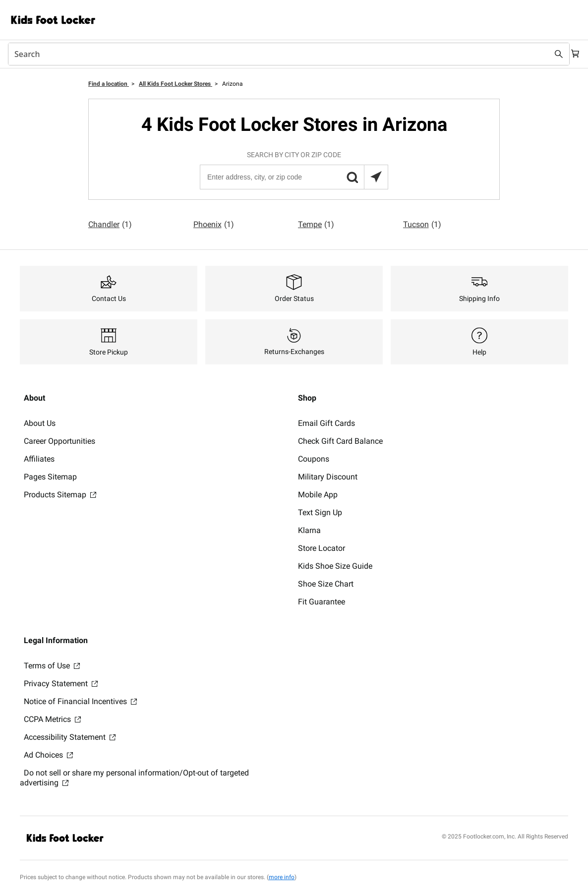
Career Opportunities (59, 441)
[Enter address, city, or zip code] (294, 177)
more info (282, 877)
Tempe (316, 225)
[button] (352, 177)
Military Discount (328, 477)
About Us (40, 423)
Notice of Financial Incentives (80, 701)
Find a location (109, 84)
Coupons (314, 459)
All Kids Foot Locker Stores (176, 84)
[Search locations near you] (376, 177)
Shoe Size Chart (326, 584)
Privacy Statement (61, 684)
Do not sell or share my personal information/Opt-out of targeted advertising (134, 778)
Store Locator (322, 548)
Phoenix (214, 225)
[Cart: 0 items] (572, 54)
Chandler (110, 225)
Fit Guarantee (322, 602)
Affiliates (39, 459)
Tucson (422, 225)
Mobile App (318, 495)
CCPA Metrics (52, 719)
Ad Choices (48, 755)
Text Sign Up (320, 512)
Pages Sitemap (50, 477)
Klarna (309, 530)
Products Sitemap (60, 495)
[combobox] (284, 54)
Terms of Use (52, 666)
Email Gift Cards (326, 423)
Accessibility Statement (70, 737)
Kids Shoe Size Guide (335, 566)
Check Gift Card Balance (340, 441)
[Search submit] (549, 54)
